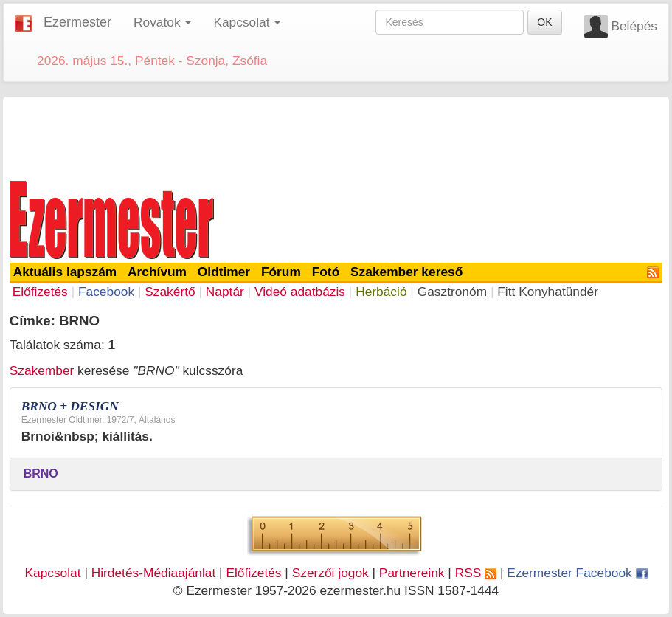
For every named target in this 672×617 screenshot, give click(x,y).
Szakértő (170, 292)
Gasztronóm (452, 292)
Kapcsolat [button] (247, 22)
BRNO (41, 473)
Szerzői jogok (330, 573)
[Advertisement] (336, 136)
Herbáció (381, 292)
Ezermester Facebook (577, 573)
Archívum (157, 272)
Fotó (326, 272)
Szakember (42, 370)
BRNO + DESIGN (70, 406)
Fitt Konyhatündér (548, 292)
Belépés (634, 26)
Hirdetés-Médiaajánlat (154, 573)
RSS (476, 573)
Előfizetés (40, 292)
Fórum (281, 272)
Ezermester (77, 22)
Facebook (106, 292)
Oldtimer (224, 272)
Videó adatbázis (300, 292)
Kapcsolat (52, 573)
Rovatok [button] (162, 22)
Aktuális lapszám (65, 272)
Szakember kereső (406, 272)
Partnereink (412, 573)
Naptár (225, 292)
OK (544, 22)
